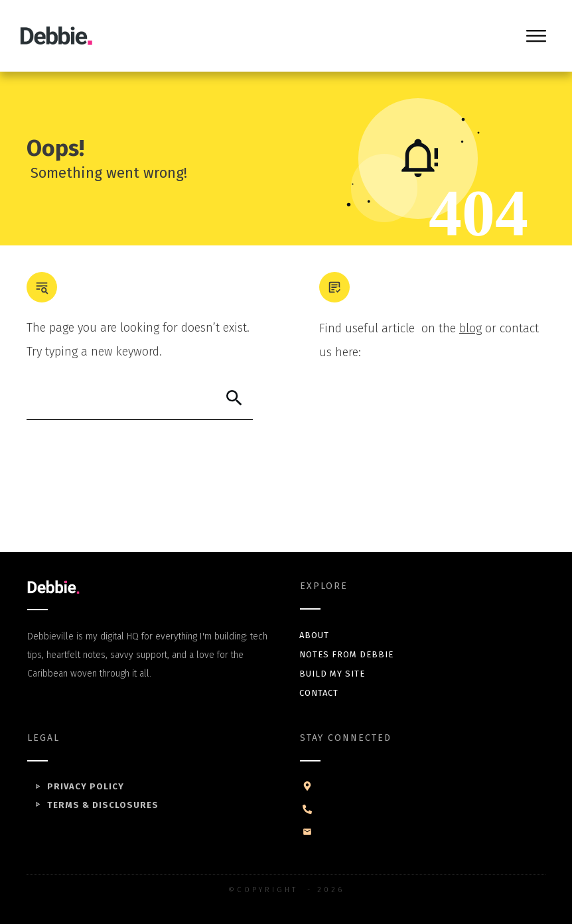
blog (470, 328)
